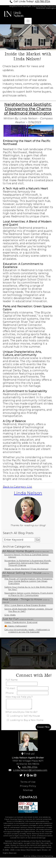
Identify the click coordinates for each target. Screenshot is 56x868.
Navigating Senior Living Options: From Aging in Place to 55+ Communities (29, 594)
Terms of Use (28, 782)
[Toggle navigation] (28, 21)
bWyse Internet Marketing (42, 856)
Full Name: (13, 680)
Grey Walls (10, 615)
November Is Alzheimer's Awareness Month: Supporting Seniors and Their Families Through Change (28, 563)
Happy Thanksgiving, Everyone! (21, 622)
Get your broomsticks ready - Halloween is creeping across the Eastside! (27, 631)
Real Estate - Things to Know (26, 600)
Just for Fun (18, 619)
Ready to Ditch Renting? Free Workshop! (26, 569)
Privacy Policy (28, 786)
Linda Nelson (28, 493)
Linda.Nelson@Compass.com (30, 770)
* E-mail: (11, 688)
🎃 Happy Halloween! (16, 626)
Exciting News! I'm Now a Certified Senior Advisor (27, 556)
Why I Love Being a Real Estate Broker (25, 605)
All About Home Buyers (26, 551)
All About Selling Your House (26, 574)
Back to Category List (17, 487)
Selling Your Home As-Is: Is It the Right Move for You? (28, 588)
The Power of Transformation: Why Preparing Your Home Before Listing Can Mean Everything (28, 581)
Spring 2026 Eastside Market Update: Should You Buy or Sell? (28, 610)
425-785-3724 (43, 1)
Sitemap (28, 790)
